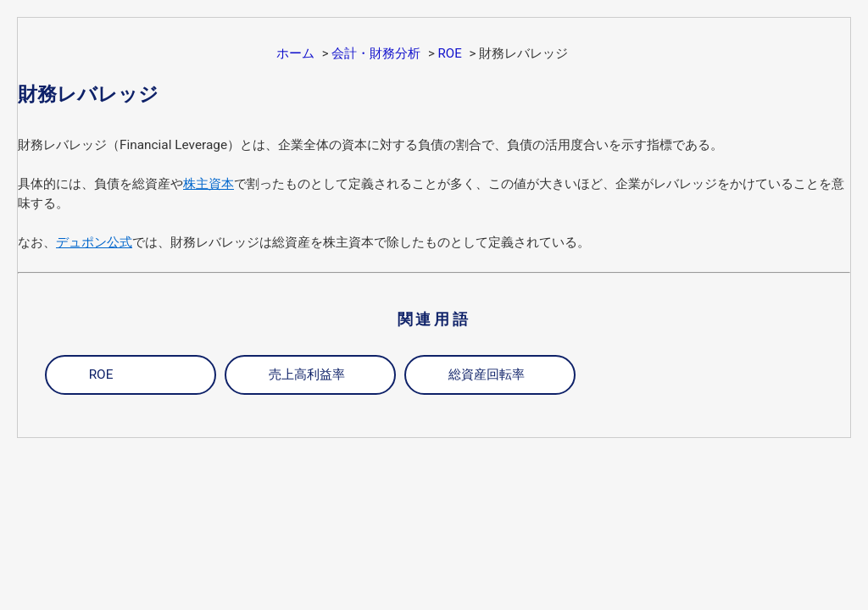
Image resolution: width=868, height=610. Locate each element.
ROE (450, 53)
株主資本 (209, 184)
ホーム (295, 53)
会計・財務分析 (376, 53)
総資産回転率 (487, 374)
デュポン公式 (94, 242)
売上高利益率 (307, 374)
